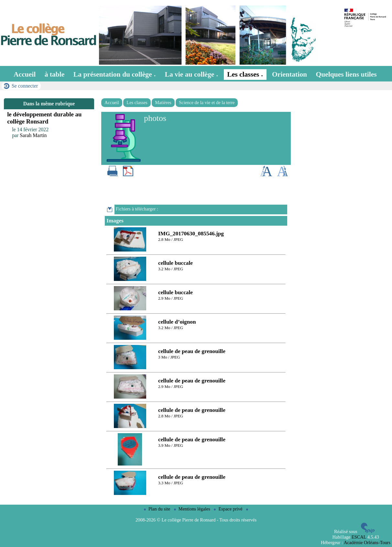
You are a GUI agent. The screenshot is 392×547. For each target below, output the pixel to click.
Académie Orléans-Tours (367, 542)
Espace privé (229, 509)
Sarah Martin (33, 135)
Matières (163, 102)
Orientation (289, 74)
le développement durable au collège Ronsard (44, 118)
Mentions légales (193, 509)
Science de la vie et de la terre (207, 102)
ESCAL (359, 537)
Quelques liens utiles (346, 74)
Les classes (245, 74)
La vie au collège (192, 74)
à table (55, 74)
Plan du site (158, 509)
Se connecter (25, 86)
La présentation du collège (115, 74)
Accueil (25, 74)
